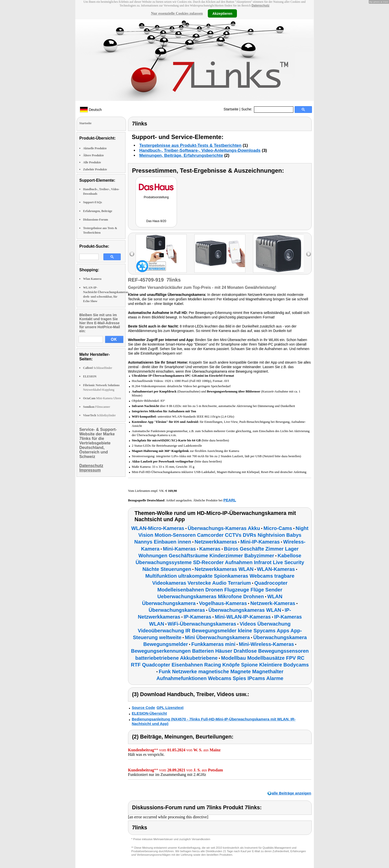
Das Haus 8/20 (156, 221)
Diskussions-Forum (95, 220)
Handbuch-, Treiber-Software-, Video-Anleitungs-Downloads (200, 150)
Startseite (231, 109)
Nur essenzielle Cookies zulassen (177, 13)
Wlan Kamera (92, 279)
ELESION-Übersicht (149, 713)
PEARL (230, 500)
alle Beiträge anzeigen (291, 793)
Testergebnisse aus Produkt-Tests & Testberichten (190, 145)
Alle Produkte (92, 162)
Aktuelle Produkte (95, 148)
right (309, 254)
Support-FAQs (92, 202)
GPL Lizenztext (170, 708)
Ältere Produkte (93, 155)
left (132, 254)
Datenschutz (260, 6)
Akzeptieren (222, 13)
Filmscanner (97, 407)
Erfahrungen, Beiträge (98, 211)
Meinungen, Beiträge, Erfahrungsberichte (181, 155)
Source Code (143, 708)
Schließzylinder (99, 415)
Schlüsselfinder (98, 368)
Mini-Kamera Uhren (102, 398)
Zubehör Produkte (95, 169)
